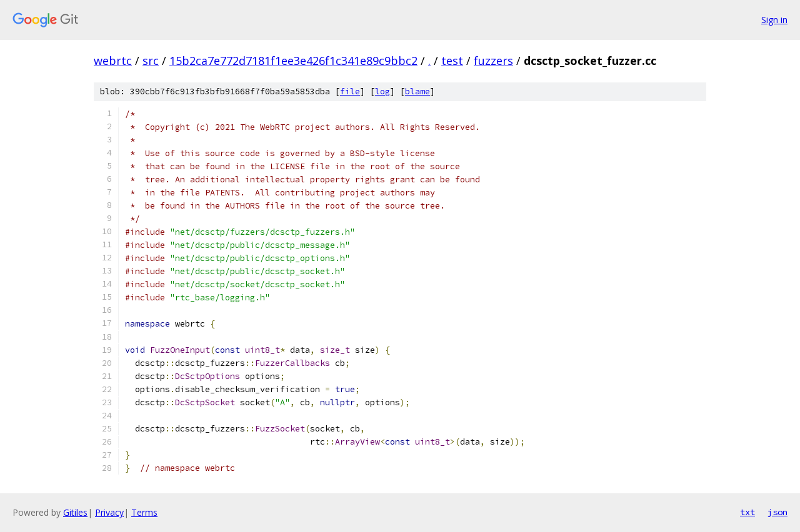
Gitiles (75, 512)
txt (747, 512)
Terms (144, 512)
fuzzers (493, 61)
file (350, 91)
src (151, 61)
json (777, 512)
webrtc (113, 61)
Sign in (774, 20)
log (382, 91)
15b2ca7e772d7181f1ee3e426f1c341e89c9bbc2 (293, 61)
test (452, 61)
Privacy (109, 512)
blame (417, 91)
